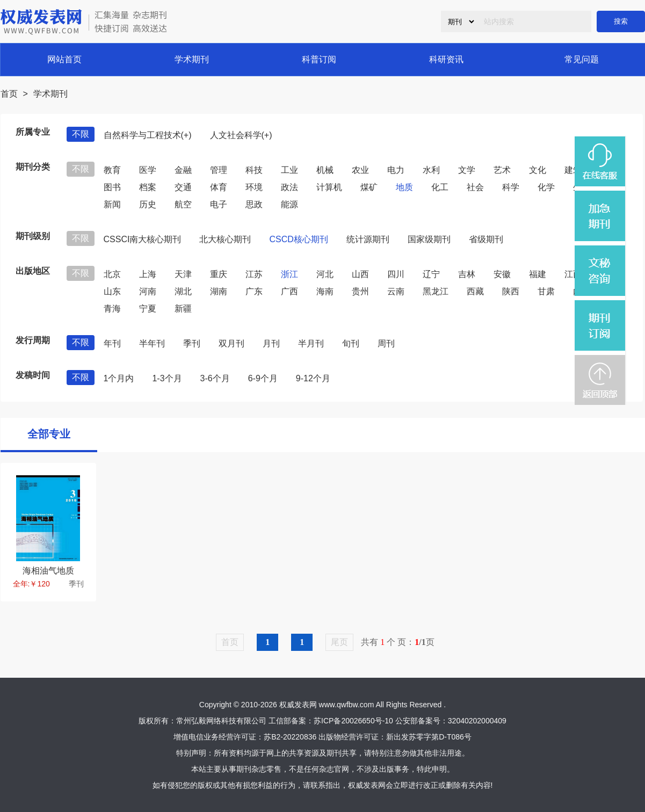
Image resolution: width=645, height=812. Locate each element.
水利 (431, 170)
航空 (183, 204)
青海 (112, 309)
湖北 (183, 291)
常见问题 (582, 59)
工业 (289, 170)
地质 (404, 187)
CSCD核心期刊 (298, 239)
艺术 (502, 170)
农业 (360, 170)
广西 (289, 291)
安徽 (502, 274)
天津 (183, 274)
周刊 (386, 343)
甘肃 (546, 291)
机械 (325, 170)
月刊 (271, 343)
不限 (81, 134)
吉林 (467, 274)
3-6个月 (215, 378)
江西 (573, 274)
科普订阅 (319, 59)
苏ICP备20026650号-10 (353, 721)
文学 (467, 170)
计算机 (329, 187)
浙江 (289, 274)
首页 (9, 94)
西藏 (475, 291)
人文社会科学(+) (241, 135)
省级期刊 (486, 239)
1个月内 (119, 378)
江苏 (254, 274)
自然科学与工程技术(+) (148, 135)
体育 (219, 187)
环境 (254, 187)
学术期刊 (192, 59)
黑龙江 (436, 291)
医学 (148, 170)
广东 (254, 291)
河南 (148, 291)
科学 (511, 187)
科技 (254, 170)
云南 (396, 291)
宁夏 (148, 309)
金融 (183, 170)
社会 (475, 187)
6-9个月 (263, 378)
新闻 (112, 204)
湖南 (219, 291)
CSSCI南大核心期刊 (143, 239)
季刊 (192, 343)
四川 (396, 274)
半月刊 (311, 343)
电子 (219, 204)
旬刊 (351, 343)
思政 (254, 204)
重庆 (219, 274)
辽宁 (431, 274)
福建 (538, 274)
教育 (112, 170)
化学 (546, 187)
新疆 (183, 309)
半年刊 (152, 343)
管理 (219, 170)
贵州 (360, 291)
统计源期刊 (368, 239)
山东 (112, 291)
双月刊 (231, 343)
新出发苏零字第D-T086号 (429, 737)
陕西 (511, 291)
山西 (360, 274)
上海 (148, 274)
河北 (325, 274)
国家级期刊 (429, 239)
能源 (289, 204)
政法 (289, 187)
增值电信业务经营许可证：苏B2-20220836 (245, 737)
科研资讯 (446, 59)
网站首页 (64, 59)
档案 (148, 187)
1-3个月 (167, 378)
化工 (440, 187)
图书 (112, 187)
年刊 (112, 343)
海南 (325, 291)
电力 (396, 170)
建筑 (573, 170)
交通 (183, 187)
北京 (112, 274)
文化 (538, 170)
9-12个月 (313, 378)
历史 (148, 204)
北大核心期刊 (225, 239)
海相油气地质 (48, 571)
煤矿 (369, 187)
